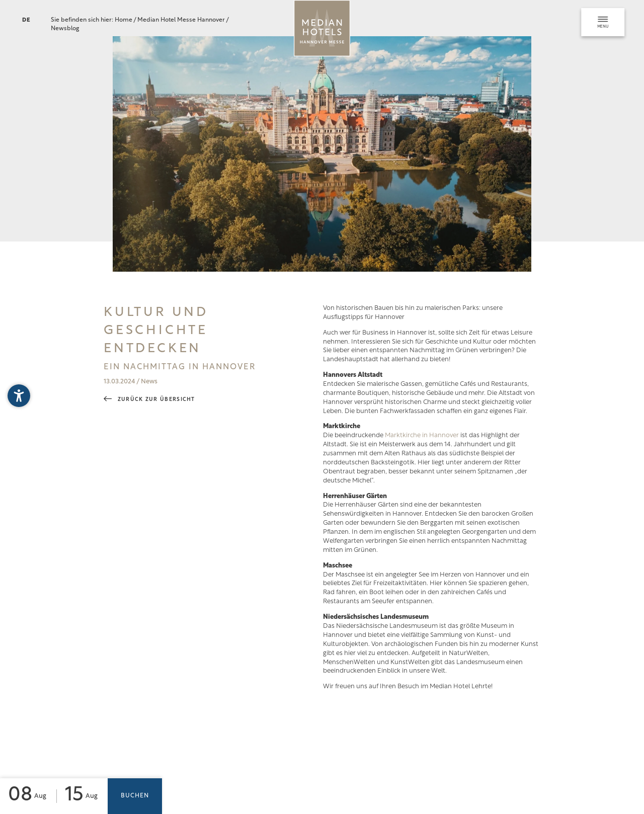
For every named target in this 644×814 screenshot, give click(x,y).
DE (26, 20)
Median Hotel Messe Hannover (182, 20)
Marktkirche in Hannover (422, 435)
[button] (19, 396)
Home (124, 20)
